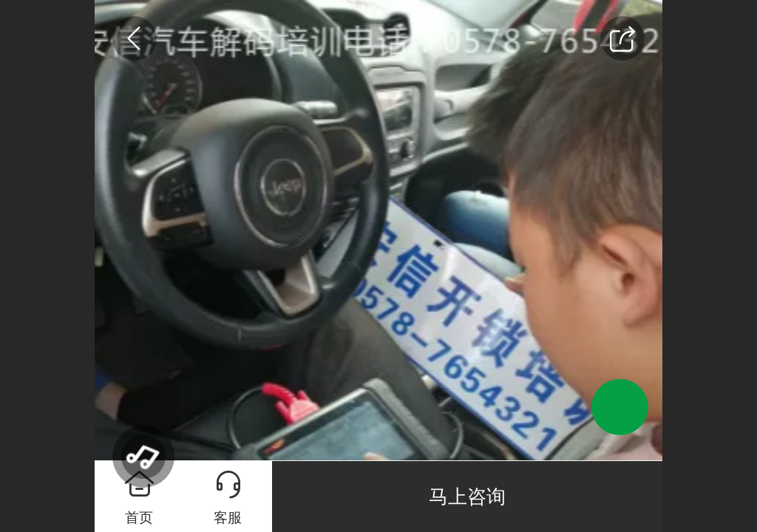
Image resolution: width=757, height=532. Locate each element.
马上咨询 (467, 497)
